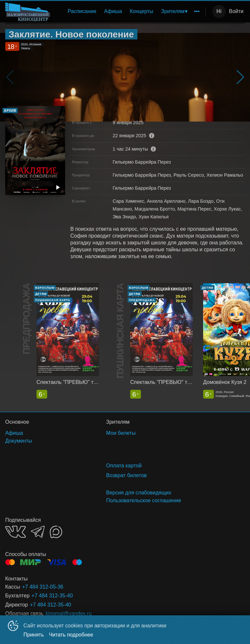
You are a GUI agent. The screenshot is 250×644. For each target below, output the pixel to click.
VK (15, 532)
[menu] (129, 11)
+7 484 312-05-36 (43, 587)
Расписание (82, 11)
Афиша (113, 11)
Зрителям (173, 11)
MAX (56, 532)
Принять (34, 635)
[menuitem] (82, 11)
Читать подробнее (71, 635)
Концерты (142, 11)
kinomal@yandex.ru (69, 614)
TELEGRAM (38, 532)
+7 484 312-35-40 (52, 596)
